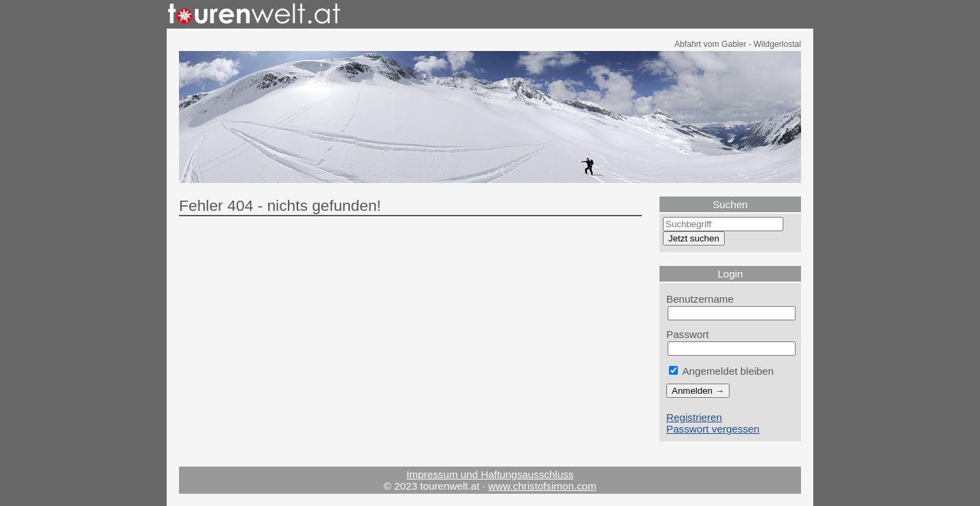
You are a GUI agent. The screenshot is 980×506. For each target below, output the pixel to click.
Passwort (688, 334)
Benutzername (700, 299)
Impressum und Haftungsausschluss (490, 474)
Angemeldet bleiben (721, 371)
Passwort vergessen (713, 429)
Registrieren (694, 417)
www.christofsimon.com (542, 486)
